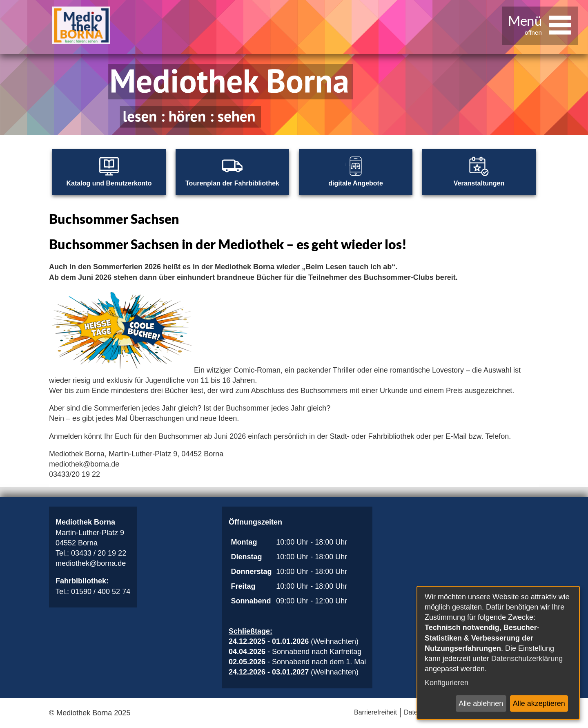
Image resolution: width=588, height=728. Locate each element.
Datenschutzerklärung (527, 659)
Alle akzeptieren (539, 703)
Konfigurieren (447, 683)
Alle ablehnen (481, 703)
